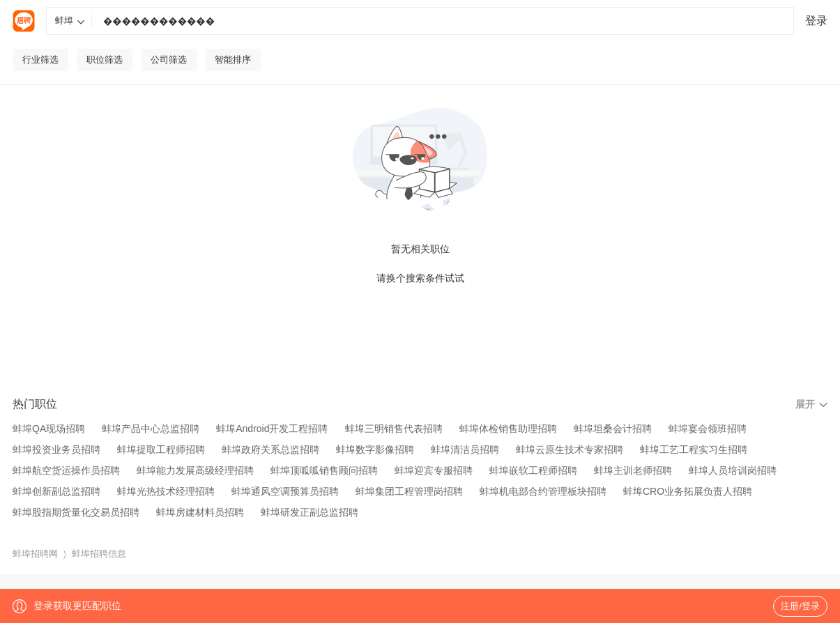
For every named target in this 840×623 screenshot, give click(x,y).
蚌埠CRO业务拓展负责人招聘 (688, 491)
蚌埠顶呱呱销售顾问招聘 (324, 470)
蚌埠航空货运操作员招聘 (66, 470)
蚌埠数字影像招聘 (375, 449)
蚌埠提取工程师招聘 (161, 449)
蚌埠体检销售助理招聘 (508, 429)
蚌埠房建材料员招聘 (200, 512)
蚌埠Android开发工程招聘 (272, 429)
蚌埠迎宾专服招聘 (434, 470)
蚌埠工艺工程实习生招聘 (694, 449)
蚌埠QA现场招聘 (49, 429)
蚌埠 (70, 21)
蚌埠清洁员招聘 (465, 449)
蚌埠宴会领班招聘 (708, 429)
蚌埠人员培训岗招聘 (733, 470)
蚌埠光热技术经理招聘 (166, 491)
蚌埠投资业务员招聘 (56, 449)
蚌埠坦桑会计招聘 (613, 429)
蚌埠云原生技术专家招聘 (570, 449)
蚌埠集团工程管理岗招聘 (409, 491)
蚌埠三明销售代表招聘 (394, 429)
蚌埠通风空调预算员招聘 (285, 491)
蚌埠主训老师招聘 (633, 470)
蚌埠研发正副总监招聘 (310, 512)
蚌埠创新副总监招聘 (56, 491)
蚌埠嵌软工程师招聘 (533, 470)
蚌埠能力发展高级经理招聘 (195, 470)
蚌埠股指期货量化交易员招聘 (76, 512)
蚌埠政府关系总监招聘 (270, 449)
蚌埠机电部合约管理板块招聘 (543, 491)
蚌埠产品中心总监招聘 (151, 429)
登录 (816, 21)
